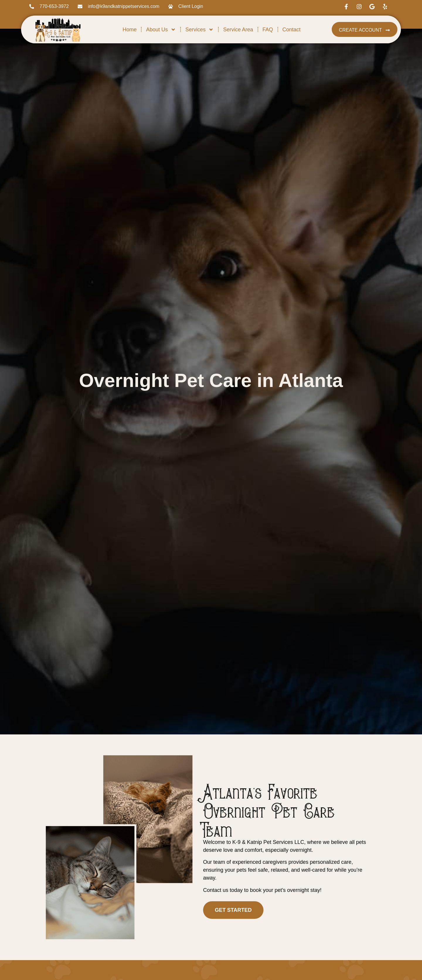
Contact (292, 30)
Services (199, 30)
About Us (161, 30)
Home (130, 30)
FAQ (268, 30)
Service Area (238, 30)
